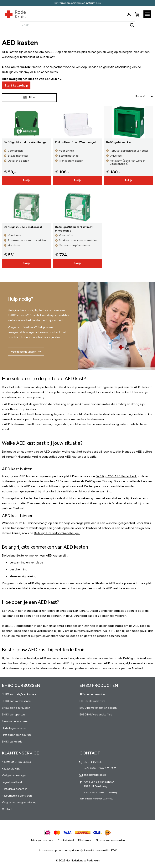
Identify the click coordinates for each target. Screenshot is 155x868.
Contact (7, 809)
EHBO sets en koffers (92, 701)
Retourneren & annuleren (17, 796)
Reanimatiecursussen (15, 721)
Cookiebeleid (66, 840)
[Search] (132, 25)
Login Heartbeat (12, 782)
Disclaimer (85, 840)
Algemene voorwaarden (110, 840)
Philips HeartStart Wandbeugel (75, 142)
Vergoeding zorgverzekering (19, 802)
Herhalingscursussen (15, 728)
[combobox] (78, 25)
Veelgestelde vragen (24, 352)
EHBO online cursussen (16, 708)
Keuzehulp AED (11, 769)
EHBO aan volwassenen (16, 701)
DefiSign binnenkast (119, 142)
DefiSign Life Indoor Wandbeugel (26, 142)
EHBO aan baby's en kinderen (20, 694)
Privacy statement (42, 840)
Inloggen (129, 14)
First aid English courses (17, 735)
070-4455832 (93, 762)
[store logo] (13, 14)
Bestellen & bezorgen (15, 789)
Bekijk (26, 180)
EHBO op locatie (12, 742)
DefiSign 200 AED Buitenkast (23, 227)
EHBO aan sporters (14, 715)
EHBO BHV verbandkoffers (96, 715)
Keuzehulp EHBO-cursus (17, 762)
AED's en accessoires (92, 694)
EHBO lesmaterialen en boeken (98, 708)
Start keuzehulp (16, 85)
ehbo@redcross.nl (95, 775)
